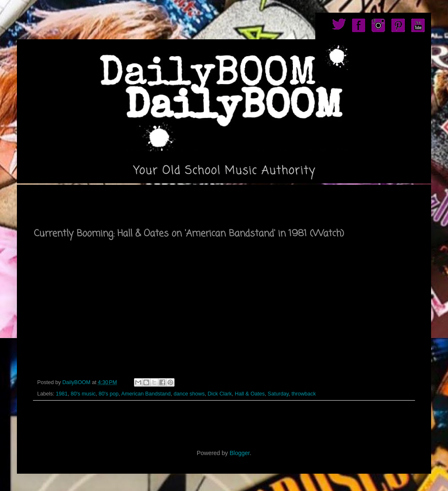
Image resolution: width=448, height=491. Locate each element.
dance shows (189, 394)
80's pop (108, 394)
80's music (83, 394)
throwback (304, 394)
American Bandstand (146, 394)
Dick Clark (220, 394)
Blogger (239, 453)
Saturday (278, 394)
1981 (62, 394)
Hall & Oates (250, 394)
